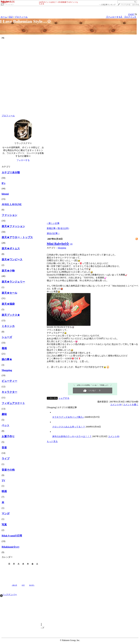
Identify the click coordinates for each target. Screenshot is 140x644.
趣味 (4, 414)
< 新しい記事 (53, 223)
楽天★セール (9, 293)
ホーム (4, 17)
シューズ (7, 337)
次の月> (32, 585)
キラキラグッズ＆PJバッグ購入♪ (68, 417)
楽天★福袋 (8, 304)
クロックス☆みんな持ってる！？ (69, 427)
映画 (4, 491)
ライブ (6, 459)
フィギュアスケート (13, 403)
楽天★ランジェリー (13, 282)
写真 (4, 525)
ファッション (9, 4)
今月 (23, 585)
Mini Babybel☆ (58, 244)
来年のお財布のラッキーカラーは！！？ (72, 436)
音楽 (4, 448)
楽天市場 (136, 5)
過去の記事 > (53, 233)
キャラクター (9, 392)
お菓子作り (8, 436)
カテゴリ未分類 (11, 172)
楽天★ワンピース (12, 259)
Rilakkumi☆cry (11, 547)
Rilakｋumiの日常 (12, 536)
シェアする (64, 398)
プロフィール (21, 17)
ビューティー (9, 381)
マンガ (6, 513)
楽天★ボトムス (11, 248)
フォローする (23, 160)
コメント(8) (114, 436)
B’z (3, 183)
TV (3, 481)
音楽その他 (8, 470)
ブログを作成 (125, 5)
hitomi (5, 194)
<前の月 (14, 585)
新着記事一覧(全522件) (58, 228)
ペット (6, 425)
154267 (131, 14)
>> (107, 5)
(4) (71, 244)
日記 (11, 17)
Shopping (7, 370)
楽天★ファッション (13, 226)
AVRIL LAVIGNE (12, 204)
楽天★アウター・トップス (17, 237)
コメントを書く (131, 405)
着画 (4, 348)
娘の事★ (7, 359)
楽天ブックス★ (11, 315)
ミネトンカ (8, 326)
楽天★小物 (8, 271)
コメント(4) (116, 405)
